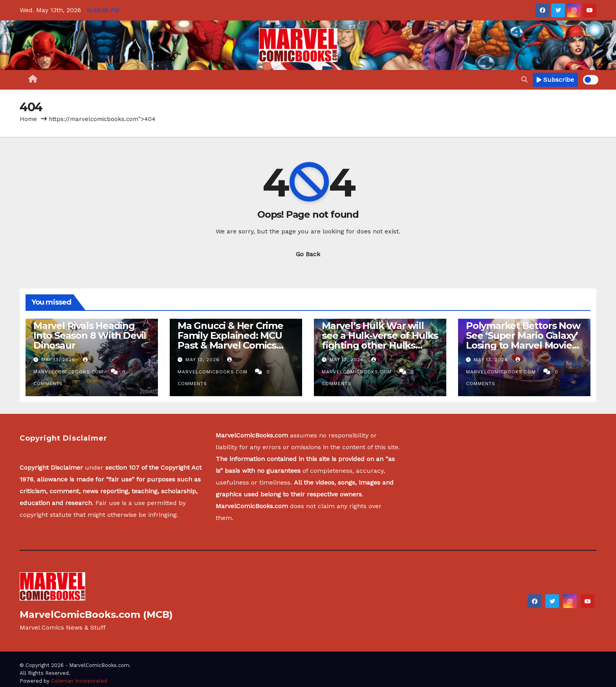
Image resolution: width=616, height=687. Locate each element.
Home (28, 119)
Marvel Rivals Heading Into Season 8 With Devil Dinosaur (90, 335)
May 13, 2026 (59, 360)
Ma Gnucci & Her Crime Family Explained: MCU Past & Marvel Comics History (230, 340)
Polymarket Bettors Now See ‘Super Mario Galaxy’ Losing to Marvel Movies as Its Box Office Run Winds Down (523, 345)
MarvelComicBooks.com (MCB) (96, 614)
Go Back (308, 254)
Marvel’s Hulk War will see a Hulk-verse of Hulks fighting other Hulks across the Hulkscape (380, 340)
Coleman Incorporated (79, 681)
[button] (524, 80)
